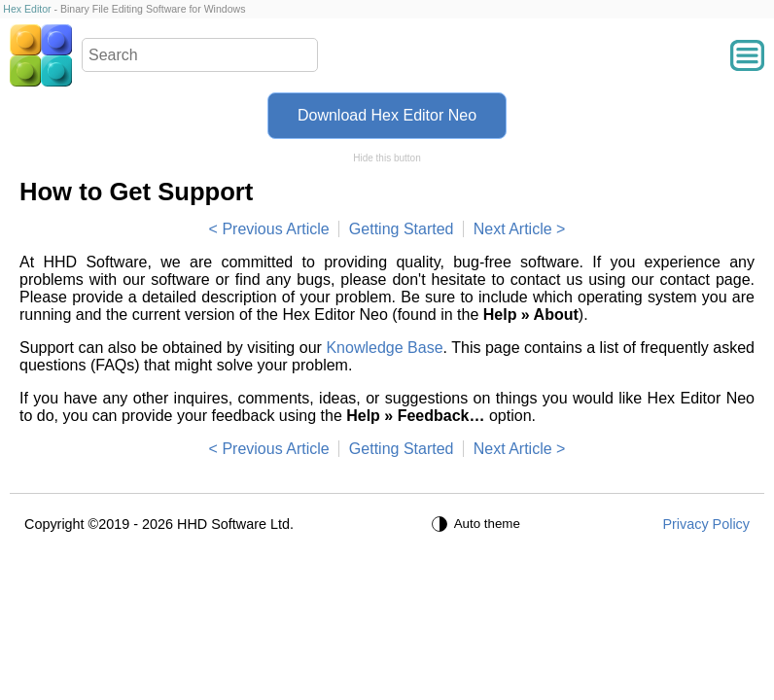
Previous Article (275, 229)
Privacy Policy (706, 524)
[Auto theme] (478, 524)
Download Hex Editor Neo (387, 115)
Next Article (513, 229)
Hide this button (387, 158)
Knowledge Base (384, 348)
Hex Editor (27, 9)
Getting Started (402, 229)
